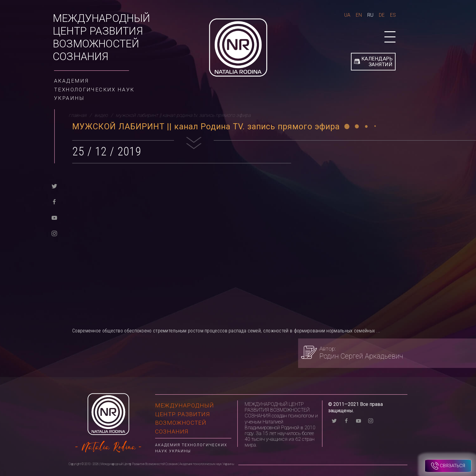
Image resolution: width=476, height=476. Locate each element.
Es (393, 15)
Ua (347, 15)
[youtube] (54, 217)
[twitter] (54, 186)
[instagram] (54, 233)
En (359, 15)
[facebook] (54, 201)
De (382, 15)
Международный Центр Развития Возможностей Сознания (102, 37)
